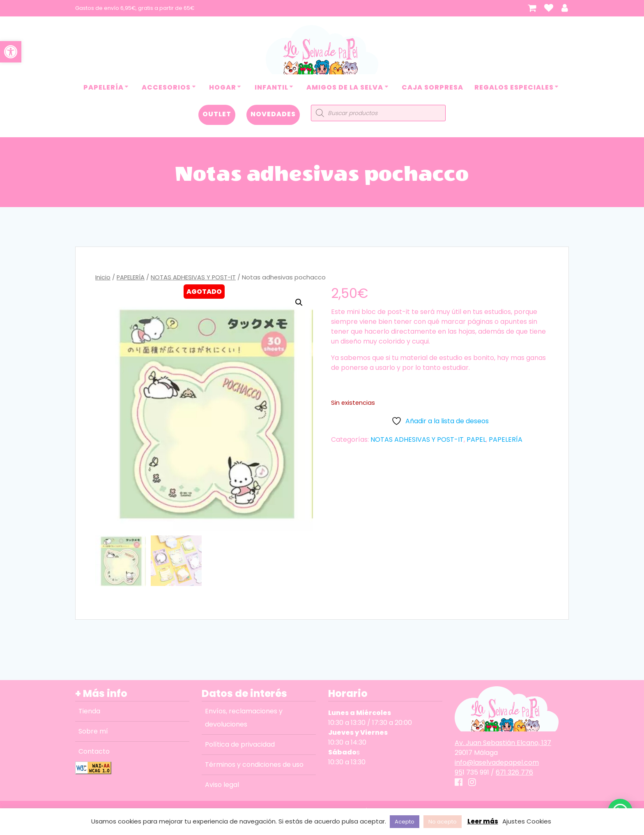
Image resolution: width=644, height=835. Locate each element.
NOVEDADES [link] (273, 114)
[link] (11, 52)
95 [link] (459, 772)
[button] (299, 302)
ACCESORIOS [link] (166, 87)
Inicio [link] (103, 277)
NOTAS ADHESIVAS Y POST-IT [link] (193, 277)
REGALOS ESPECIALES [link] (514, 87)
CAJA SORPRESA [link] (432, 87)
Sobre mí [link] (93, 731)
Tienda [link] (89, 711)
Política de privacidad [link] (240, 744)
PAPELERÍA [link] (103, 87)
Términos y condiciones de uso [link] (254, 765)
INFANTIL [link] (271, 87)
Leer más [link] (483, 821)
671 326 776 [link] (514, 772)
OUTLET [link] (217, 114)
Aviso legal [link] (222, 785)
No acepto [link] (443, 822)
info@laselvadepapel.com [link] (497, 762)
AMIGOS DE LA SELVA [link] (345, 87)
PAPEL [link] (476, 439)
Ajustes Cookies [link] (527, 821)
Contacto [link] (94, 751)
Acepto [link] (405, 822)
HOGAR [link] (223, 87)
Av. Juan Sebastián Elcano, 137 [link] (503, 743)
